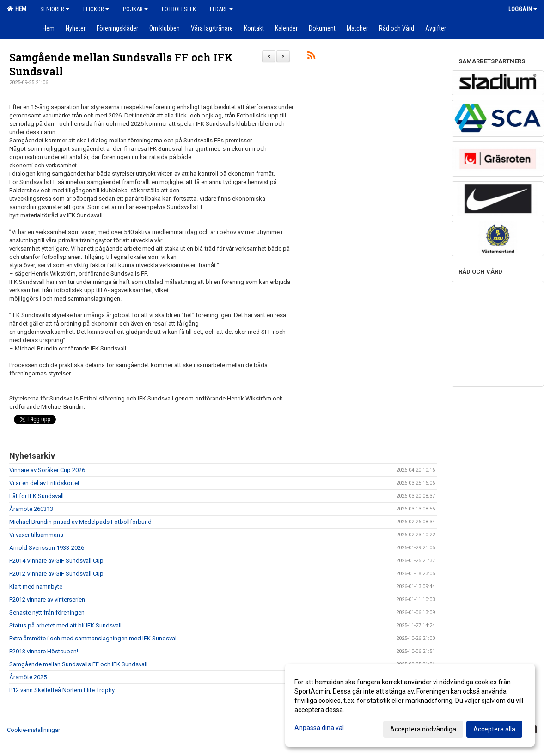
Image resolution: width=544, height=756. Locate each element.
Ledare (221, 9)
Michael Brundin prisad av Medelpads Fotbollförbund (80, 522)
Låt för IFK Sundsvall (37, 496)
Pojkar (135, 9)
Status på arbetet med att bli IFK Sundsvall (65, 625)
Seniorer (55, 9)
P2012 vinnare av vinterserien (47, 599)
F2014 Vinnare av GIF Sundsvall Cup (56, 561)
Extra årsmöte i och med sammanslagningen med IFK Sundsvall (94, 638)
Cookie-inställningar (34, 730)
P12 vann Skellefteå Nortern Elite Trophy (62, 690)
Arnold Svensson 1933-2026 (47, 548)
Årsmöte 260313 (31, 509)
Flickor (96, 9)
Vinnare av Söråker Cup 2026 (47, 470)
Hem (17, 9)
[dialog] (410, 705)
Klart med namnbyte (36, 587)
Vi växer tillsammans (36, 535)
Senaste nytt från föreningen (47, 612)
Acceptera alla (494, 729)
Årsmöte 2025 (28, 677)
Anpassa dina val (319, 728)
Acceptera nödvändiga (423, 729)
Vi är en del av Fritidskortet (44, 483)
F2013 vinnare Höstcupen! (44, 651)
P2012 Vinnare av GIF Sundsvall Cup (56, 574)
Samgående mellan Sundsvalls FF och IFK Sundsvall (78, 664)
